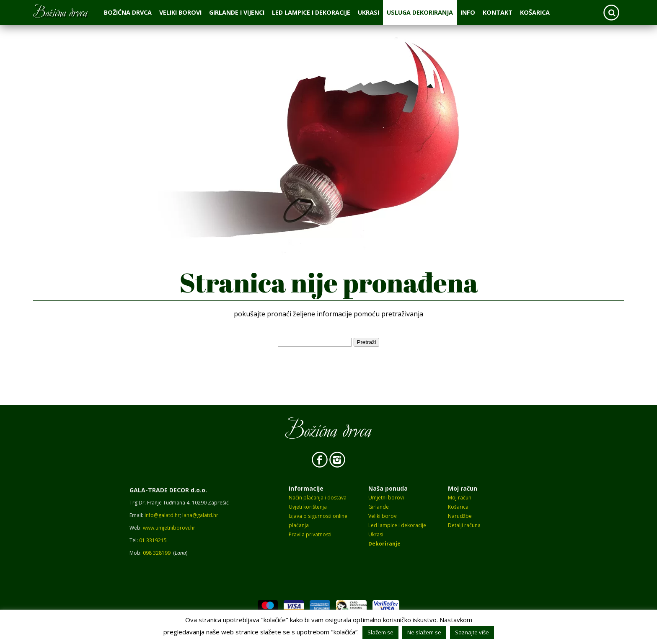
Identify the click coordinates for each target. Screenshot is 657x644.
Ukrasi (369, 12)
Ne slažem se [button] (424, 632)
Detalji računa (464, 525)
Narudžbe (460, 516)
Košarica (535, 12)
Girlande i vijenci (237, 12)
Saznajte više (472, 632)
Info (468, 12)
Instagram (337, 460)
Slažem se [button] (380, 632)
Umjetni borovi (386, 498)
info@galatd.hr (162, 515)
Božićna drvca (128, 12)
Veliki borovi (180, 12)
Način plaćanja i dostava (318, 498)
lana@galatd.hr (200, 515)
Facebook (320, 460)
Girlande (379, 507)
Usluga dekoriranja (420, 12)
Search (611, 13)
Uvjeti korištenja (308, 507)
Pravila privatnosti (310, 534)
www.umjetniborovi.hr (169, 528)
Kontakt (498, 12)
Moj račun (460, 498)
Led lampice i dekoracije (311, 12)
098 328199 (157, 553)
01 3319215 (153, 540)
